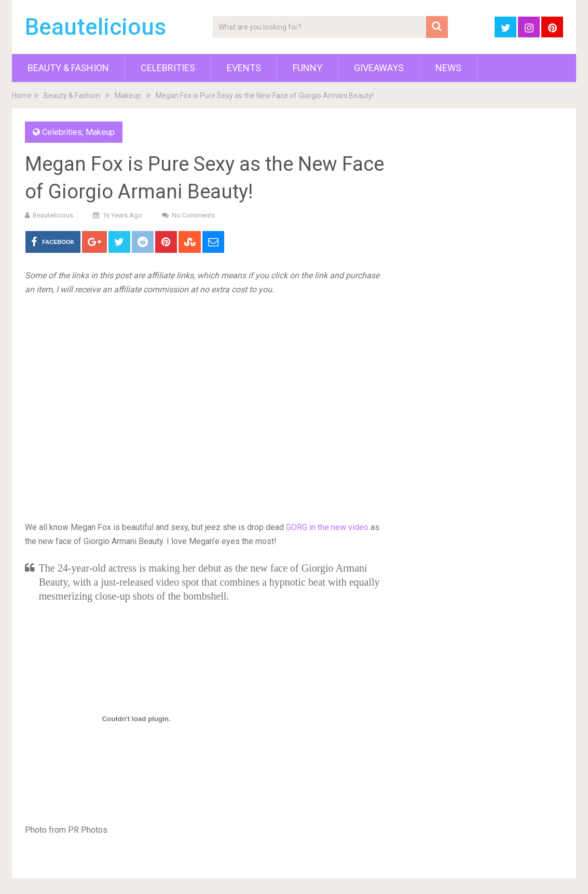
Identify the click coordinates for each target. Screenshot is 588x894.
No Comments (193, 215)
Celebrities (168, 68)
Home (22, 96)
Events (244, 68)
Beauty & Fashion (68, 68)
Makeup (128, 96)
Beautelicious (95, 27)
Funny (307, 68)
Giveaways (379, 68)
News (448, 68)
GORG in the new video (327, 527)
